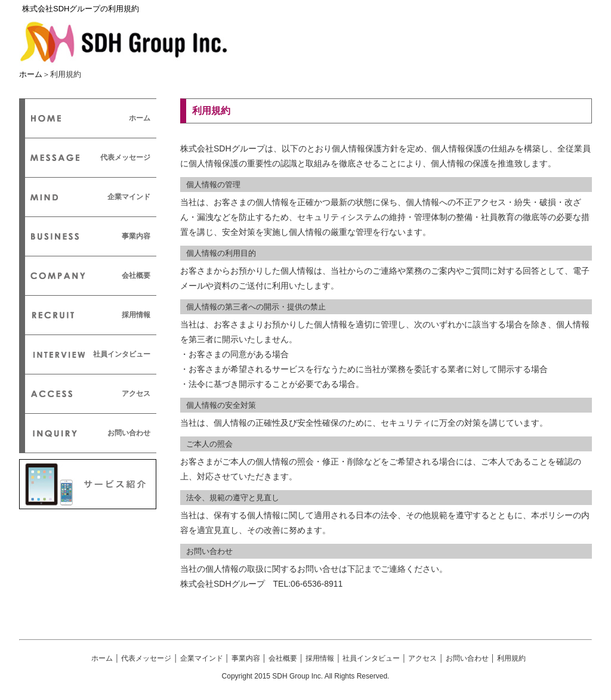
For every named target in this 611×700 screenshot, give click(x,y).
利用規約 (511, 658)
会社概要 (136, 275)
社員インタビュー (122, 354)
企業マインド (129, 197)
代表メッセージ (125, 157)
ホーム (31, 74)
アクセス (136, 394)
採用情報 (136, 315)
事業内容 (136, 236)
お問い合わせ (129, 433)
